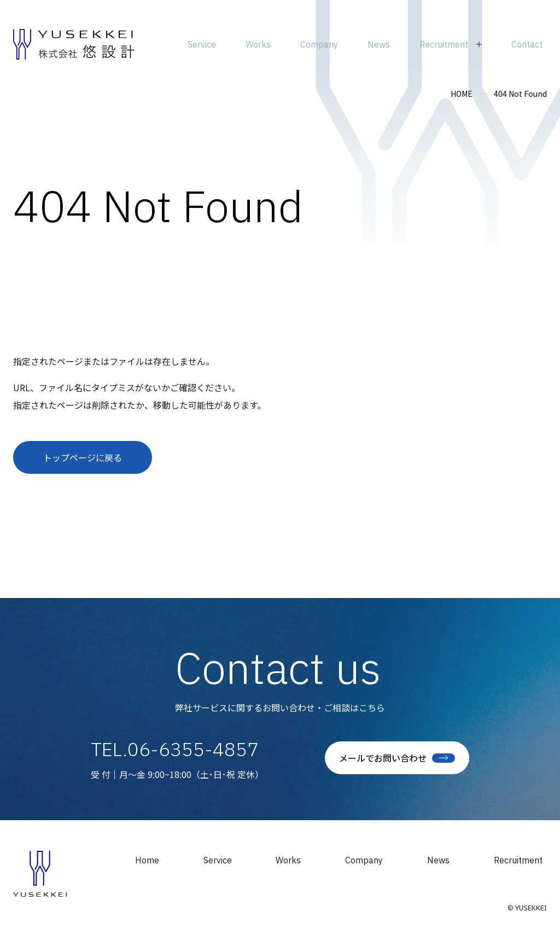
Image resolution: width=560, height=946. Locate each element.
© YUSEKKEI (527, 908)
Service (218, 860)
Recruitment (518, 860)
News (438, 860)
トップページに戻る (83, 457)
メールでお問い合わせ (397, 758)
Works (288, 860)
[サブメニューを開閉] (451, 44)
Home (147, 860)
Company (364, 860)
